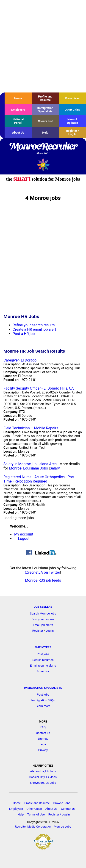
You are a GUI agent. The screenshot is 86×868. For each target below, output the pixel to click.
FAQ (43, 727)
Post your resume (43, 619)
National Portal (18, 121)
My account (24, 534)
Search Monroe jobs (43, 613)
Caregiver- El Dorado (20, 360)
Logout (24, 539)
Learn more (43, 706)
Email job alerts (43, 625)
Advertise (43, 671)
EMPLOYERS (43, 647)
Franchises (72, 98)
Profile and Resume (45, 98)
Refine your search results (34, 325)
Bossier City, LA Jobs (43, 777)
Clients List (45, 121)
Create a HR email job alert (34, 329)
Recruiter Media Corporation (33, 827)
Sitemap (43, 739)
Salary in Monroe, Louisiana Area (30, 464)
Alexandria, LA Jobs (43, 771)
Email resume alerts (43, 666)
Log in (50, 631)
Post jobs (43, 654)
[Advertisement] (43, 46)
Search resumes (43, 660)
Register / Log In (72, 132)
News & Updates (72, 121)
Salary (55, 468)
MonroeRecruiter (43, 149)
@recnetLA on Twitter (43, 572)
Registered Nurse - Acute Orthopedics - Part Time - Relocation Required (39, 479)
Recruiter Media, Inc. (43, 165)
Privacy (43, 750)
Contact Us (68, 809)
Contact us (43, 733)
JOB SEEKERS (43, 607)
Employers (18, 110)
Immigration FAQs (43, 700)
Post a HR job (24, 334)
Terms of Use (36, 814)
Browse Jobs (62, 803)
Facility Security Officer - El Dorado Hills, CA (39, 388)
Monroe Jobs (62, 827)
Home (18, 98)
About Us (18, 133)
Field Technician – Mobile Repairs (31, 428)
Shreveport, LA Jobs (43, 783)
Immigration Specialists (45, 110)
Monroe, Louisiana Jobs (28, 468)
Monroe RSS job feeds (43, 580)
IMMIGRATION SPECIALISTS (43, 688)
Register (38, 631)
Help (45, 133)
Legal (43, 744)
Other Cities (72, 110)
